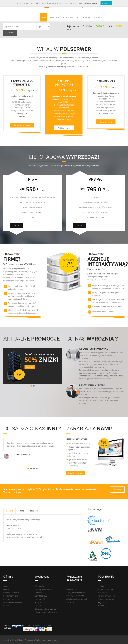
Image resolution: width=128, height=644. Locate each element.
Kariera (101, 606)
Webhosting (54, 17)
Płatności (34, 511)
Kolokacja (70, 602)
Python (38, 606)
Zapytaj (117, 490)
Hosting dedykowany (43, 589)
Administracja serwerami (76, 599)
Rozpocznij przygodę (22, 125)
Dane (22, 511)
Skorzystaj (30, 367)
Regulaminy (103, 602)
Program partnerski (11, 593)
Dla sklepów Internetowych (46, 609)
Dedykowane (68, 17)
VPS (78, 17)
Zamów (16, 225)
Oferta (6, 589)
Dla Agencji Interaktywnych (46, 612)
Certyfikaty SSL (41, 596)
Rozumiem (106, 3)
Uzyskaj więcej (106, 122)
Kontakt (10, 511)
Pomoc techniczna (11, 596)
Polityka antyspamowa (12, 602)
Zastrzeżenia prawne (106, 599)
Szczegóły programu (76, 473)
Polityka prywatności (106, 596)
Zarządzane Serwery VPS (76, 592)
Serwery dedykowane (75, 596)
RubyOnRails (40, 602)
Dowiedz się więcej (92, 3)
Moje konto (8, 599)
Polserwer (97, 17)
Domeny (86, 17)
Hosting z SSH (40, 599)
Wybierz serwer (64, 128)
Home (44, 17)
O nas (6, 586)
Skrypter (41, 212)
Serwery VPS (71, 589)
